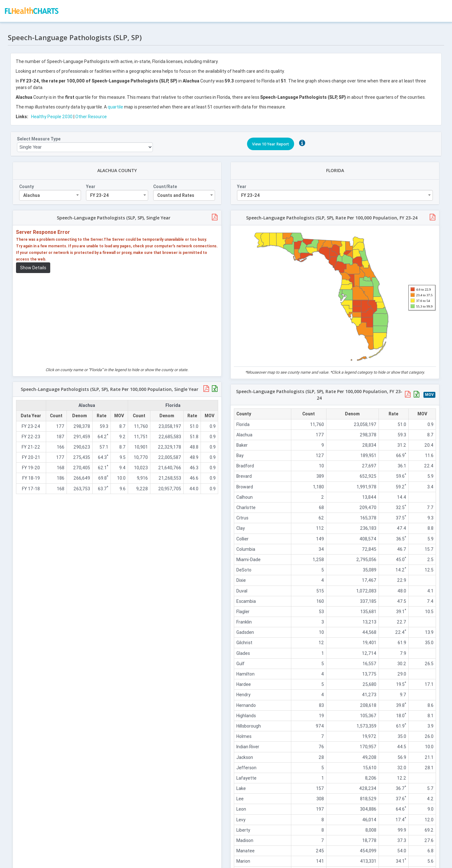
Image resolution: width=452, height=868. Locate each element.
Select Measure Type (40, 136)
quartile (117, 104)
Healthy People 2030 (53, 114)
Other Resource (93, 114)
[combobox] (51, 192)
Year (92, 184)
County (28, 184)
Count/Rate (165, 184)
